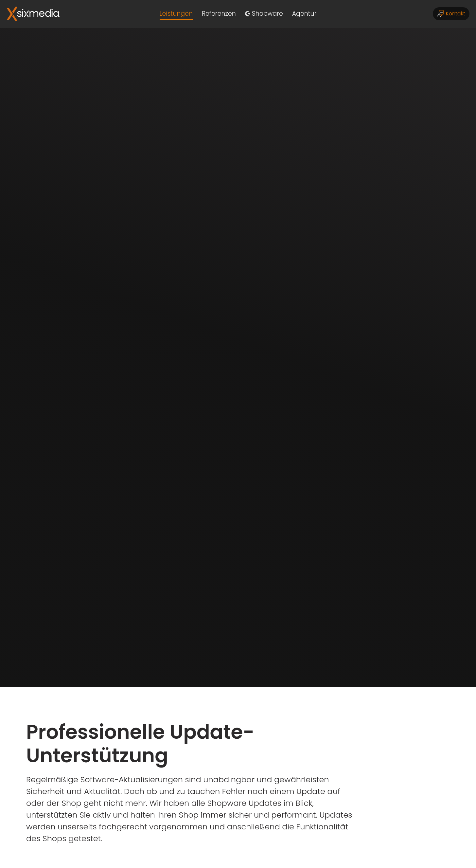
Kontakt (451, 13)
